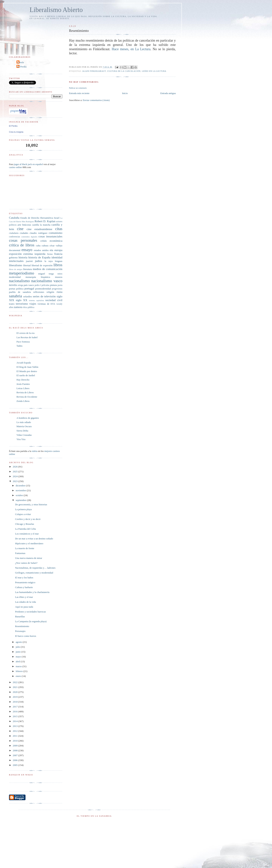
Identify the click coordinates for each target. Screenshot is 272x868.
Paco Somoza (23, 342)
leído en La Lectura (154, 71)
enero (19, 676)
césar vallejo (56, 246)
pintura (53, 285)
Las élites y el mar (24, 597)
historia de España (40, 257)
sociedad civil (54, 300)
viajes (33, 304)
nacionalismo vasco (47, 281)
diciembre (21, 486)
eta (51, 250)
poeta (60, 285)
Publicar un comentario (78, 88)
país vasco (29, 285)
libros (58, 265)
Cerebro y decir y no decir (28, 519)
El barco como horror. (26, 636)
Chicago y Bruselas (24, 524)
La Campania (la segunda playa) (31, 621)
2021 (15, 687)
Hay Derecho (23, 380)
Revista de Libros (25, 392)
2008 (15, 750)
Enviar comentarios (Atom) (96, 100)
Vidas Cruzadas (24, 435)
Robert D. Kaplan (45, 221)
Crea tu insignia (16, 132)
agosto (19, 642)
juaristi (29, 261)
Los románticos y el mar (27, 534)
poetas (12, 289)
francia (58, 254)
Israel (57, 218)
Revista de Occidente (27, 397)
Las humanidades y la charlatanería (32, 592)
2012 (15, 731)
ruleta (35, 451)
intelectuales (16, 261)
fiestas (50, 254)
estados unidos (41, 250)
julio (18, 647)
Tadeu (19, 346)
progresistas (57, 289)
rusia (60, 292)
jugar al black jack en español (28, 164)
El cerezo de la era (25, 333)
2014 (15, 721)
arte (19, 225)
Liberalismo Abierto (56, 10)
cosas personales (23, 240)
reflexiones (39, 292)
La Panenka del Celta (25, 529)
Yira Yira (21, 439)
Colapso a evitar (23, 514)
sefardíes (28, 296)
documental (15, 250)
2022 (15, 682)
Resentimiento (22, 626)
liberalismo (16, 265)
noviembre (21, 490)
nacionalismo (19, 281)
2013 (15, 726)
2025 (15, 471)
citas (59, 229)
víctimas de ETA (46, 304)
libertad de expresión (42, 265)
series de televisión (44, 296)
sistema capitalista (36, 300)
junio (19, 652)
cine (20, 229)
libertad (27, 265)
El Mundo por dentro (27, 371)
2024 (15, 476)
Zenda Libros (23, 401)
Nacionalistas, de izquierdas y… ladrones (35, 568)
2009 (15, 746)
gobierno (13, 258)
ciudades (24, 233)
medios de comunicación (48, 269)
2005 (15, 765)
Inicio (125, 93)
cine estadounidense (39, 229)
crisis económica (51, 241)
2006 (15, 760)
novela (13, 285)
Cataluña (14, 218)
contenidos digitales (29, 237)
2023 (15, 481)
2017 (15, 707)
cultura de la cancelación (124, 71)
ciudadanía (14, 233)
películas (46, 285)
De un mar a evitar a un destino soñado (34, 539)
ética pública (29, 307)
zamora (18, 307)
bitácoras (27, 225)
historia (23, 257)
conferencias (15, 237)
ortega (20, 285)
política (20, 289)
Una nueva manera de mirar (28, 558)
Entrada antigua (168, 93)
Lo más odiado (24, 422)
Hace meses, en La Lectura (131, 49)
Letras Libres (23, 388)
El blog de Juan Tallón (27, 367)
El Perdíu (22, 67)
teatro (12, 304)
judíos (39, 261)
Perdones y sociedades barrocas (30, 612)
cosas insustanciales (50, 236)
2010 (15, 741)
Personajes (20, 631)
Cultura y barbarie (24, 587)
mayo (19, 657)
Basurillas (20, 616)
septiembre (21, 500)
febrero (20, 671)
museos (59, 277)
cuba (38, 246)
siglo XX (21, 300)
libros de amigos (16, 269)
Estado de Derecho (30, 218)
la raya (49, 261)
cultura (45, 246)
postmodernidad (43, 289)
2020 (15, 692)
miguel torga (46, 274)
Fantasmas (20, 553)
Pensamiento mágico (25, 582)
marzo (19, 666)
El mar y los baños (24, 578)
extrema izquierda (34, 254)
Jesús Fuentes (23, 384)
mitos (60, 274)
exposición (15, 254)
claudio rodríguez (38, 233)
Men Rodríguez (28, 222)
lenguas (59, 261)
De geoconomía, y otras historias (31, 504)
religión (50, 292)
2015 (15, 716)
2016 (15, 711)
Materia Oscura (24, 426)
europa (58, 250)
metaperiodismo (22, 273)
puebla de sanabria (20, 292)
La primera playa (23, 509)
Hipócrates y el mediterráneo (29, 543)
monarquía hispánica (38, 277)
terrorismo (22, 304)
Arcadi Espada (24, 363)
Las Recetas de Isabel (27, 337)
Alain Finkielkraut (94, 71)
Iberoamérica (47, 218)
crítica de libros (22, 245)
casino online (15, 167)
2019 (15, 697)
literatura (27, 269)
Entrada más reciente (79, 93)
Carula (21, 62)
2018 (15, 702)
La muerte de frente (25, 548)
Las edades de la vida (25, 602)
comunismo (56, 233)
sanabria (15, 296)
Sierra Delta (22, 431)
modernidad (15, 277)
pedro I (38, 285)
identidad (57, 257)
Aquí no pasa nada (24, 607)
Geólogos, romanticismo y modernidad (34, 573)
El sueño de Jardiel (26, 375)
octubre (20, 495)
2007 (15, 755)
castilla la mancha (41, 225)
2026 (15, 467)
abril (18, 661)
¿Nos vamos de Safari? (26, 563)
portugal (29, 288)
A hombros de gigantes (28, 418)
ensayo (27, 250)
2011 (15, 736)
